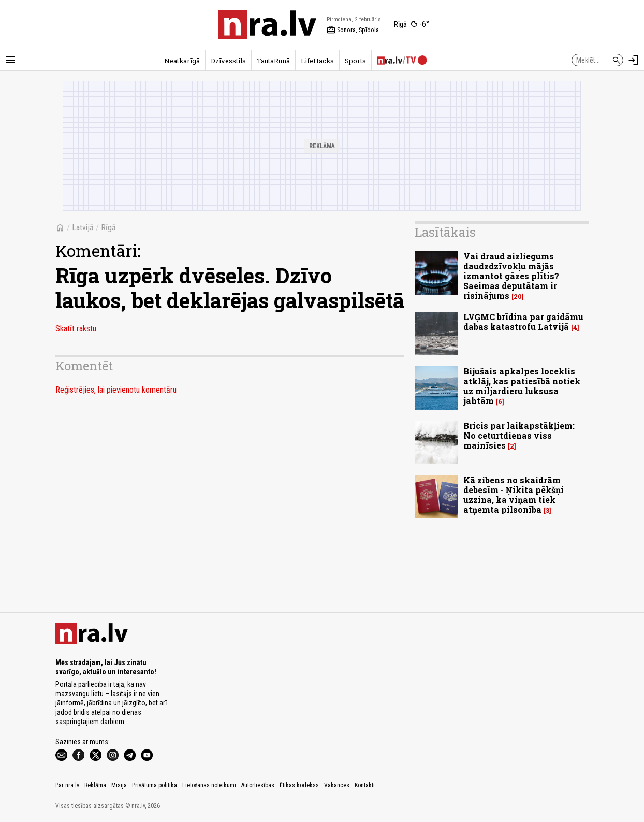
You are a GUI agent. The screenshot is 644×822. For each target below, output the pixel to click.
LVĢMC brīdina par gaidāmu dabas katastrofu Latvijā (523, 322)
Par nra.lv (67, 785)
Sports (355, 61)
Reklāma (95, 785)
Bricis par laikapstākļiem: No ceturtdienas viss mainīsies (519, 435)
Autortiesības (258, 785)
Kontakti (365, 785)
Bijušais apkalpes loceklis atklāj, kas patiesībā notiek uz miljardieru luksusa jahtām (522, 386)
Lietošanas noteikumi (209, 785)
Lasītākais (445, 232)
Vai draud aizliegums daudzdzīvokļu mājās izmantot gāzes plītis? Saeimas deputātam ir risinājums (511, 276)
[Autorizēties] (634, 60)
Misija (119, 785)
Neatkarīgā (182, 61)
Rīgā (108, 228)
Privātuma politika (155, 785)
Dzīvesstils (228, 61)
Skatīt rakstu (76, 329)
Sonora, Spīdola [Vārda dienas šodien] (353, 30)
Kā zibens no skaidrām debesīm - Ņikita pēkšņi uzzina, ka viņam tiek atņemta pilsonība (514, 495)
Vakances (337, 785)
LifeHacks (317, 61)
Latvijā (83, 228)
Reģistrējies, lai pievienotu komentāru (116, 390)
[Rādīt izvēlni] (10, 60)
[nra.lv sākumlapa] (267, 25)
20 (518, 297)
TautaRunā (273, 61)
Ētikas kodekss (299, 785)
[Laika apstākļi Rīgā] (412, 25)
